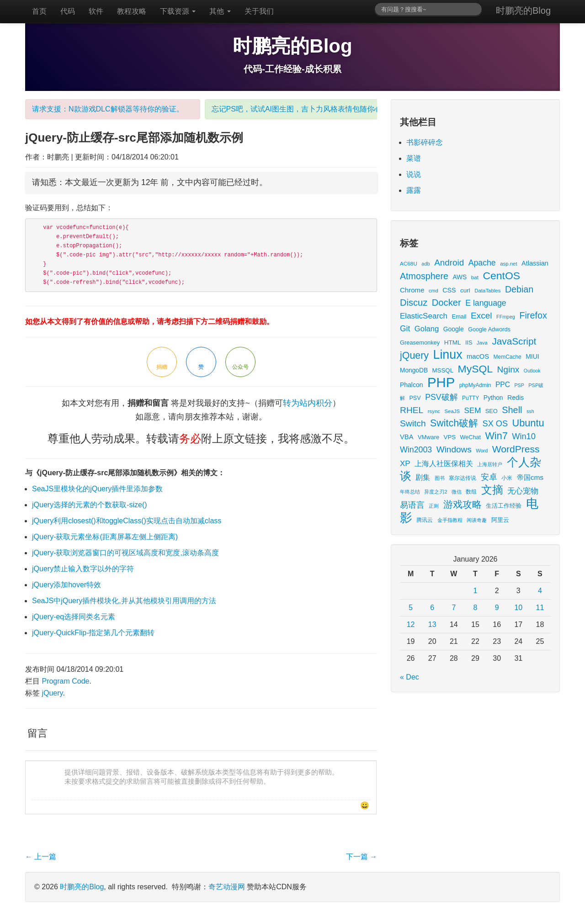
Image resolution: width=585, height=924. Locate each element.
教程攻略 (132, 11)
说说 (414, 174)
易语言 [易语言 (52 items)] (412, 505)
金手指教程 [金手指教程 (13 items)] (450, 520)
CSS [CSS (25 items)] (449, 290)
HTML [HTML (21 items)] (453, 343)
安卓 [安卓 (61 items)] (489, 477)
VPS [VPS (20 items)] (450, 437)
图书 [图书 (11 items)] (440, 478)
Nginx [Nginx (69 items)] (508, 369)
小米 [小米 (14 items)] (507, 478)
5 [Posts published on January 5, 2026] (411, 608)
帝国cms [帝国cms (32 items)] (530, 477)
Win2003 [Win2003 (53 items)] (416, 450)
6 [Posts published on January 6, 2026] (432, 608)
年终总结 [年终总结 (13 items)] (410, 492)
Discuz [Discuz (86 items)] (414, 303)
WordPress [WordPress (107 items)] (516, 449)
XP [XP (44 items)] (405, 464)
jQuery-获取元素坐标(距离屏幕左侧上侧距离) (105, 537)
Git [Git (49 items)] (405, 329)
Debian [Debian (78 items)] (519, 289)
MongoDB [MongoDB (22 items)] (414, 370)
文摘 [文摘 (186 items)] (492, 490)
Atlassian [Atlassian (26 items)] (535, 263)
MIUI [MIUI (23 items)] (532, 356)
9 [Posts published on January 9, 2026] (497, 608)
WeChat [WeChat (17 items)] (471, 437)
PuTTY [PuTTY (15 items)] (471, 398)
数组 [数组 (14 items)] (471, 491)
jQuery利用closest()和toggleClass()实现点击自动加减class (127, 521)
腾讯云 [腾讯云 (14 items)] (425, 520)
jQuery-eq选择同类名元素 (74, 617)
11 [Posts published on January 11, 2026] (540, 608)
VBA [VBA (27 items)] (407, 437)
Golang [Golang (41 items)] (427, 329)
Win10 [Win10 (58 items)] (524, 436)
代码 (68, 11)
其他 (220, 11)
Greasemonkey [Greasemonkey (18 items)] (420, 343)
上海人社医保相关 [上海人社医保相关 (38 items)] (444, 463)
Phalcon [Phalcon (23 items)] (411, 385)
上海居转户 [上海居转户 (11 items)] (490, 464)
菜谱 (414, 158)
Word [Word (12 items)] (482, 451)
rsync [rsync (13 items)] (434, 411)
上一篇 (41, 857)
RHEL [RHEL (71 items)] (412, 410)
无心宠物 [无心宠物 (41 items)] (523, 491)
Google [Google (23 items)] (454, 329)
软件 (96, 11)
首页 (39, 11)
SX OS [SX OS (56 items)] (495, 424)
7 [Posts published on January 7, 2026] (454, 608)
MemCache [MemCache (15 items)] (508, 357)
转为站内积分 (308, 403)
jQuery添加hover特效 (66, 585)
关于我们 (259, 11)
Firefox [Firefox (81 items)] (533, 315)
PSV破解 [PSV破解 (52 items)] (441, 397)
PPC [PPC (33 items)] (503, 385)
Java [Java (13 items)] (482, 343)
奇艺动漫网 (227, 887)
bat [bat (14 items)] (475, 277)
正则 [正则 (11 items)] (434, 506)
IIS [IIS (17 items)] (469, 343)
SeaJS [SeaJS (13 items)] (452, 411)
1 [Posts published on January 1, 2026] (476, 591)
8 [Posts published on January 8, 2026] (476, 608)
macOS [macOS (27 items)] (478, 356)
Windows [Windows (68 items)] (454, 449)
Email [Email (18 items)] (459, 316)
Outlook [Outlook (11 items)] (532, 371)
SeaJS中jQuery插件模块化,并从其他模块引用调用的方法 (124, 601)
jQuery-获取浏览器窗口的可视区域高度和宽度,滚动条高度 (125, 553)
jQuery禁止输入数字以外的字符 (83, 569)
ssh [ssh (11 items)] (530, 411)
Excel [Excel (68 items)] (481, 316)
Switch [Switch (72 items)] (413, 423)
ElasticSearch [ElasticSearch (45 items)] (424, 316)
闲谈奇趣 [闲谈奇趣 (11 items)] (477, 520)
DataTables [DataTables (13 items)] (487, 291)
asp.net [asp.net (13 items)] (508, 264)
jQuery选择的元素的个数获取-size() (90, 505)
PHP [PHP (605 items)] (441, 382)
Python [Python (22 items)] (493, 398)
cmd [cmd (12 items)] (433, 291)
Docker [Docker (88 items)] (447, 303)
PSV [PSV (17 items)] (415, 398)
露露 (414, 190)
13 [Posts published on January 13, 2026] (432, 624)
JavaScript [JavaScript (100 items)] (514, 341)
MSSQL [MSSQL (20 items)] (443, 370)
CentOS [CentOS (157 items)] (501, 276)
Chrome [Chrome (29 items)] (412, 290)
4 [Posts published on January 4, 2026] (540, 591)
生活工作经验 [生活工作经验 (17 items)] (504, 506)
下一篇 (362, 857)
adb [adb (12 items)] (425, 264)
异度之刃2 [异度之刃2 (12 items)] (436, 492)
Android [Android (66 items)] (449, 263)
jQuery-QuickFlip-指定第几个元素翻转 (93, 633)
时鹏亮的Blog (523, 11)
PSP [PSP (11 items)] (519, 385)
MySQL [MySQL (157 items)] (476, 369)
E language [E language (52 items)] (486, 303)
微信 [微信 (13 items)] (457, 492)
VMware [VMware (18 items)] (428, 437)
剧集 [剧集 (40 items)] (423, 477)
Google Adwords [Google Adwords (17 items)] (489, 329)
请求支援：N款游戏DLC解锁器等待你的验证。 (108, 109)
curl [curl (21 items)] (465, 290)
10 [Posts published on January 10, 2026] (518, 608)
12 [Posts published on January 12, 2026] (411, 624)
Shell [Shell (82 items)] (512, 410)
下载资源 (178, 11)
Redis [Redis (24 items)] (516, 398)
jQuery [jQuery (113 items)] (414, 356)
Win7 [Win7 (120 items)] (496, 436)
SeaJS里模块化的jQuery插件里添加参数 (97, 489)
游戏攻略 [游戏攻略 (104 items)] (463, 504)
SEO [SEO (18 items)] (492, 411)
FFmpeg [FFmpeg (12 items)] (506, 317)
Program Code (65, 681)
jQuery (52, 693)
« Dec (409, 677)
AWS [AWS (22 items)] (460, 277)
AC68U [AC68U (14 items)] (409, 263)
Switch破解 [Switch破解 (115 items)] (454, 423)
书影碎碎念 (425, 142)
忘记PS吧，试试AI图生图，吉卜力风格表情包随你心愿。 (304, 109)
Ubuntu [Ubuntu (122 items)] (528, 423)
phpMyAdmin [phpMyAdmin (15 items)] (475, 385)
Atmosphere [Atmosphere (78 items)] (424, 276)
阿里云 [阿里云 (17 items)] (500, 520)
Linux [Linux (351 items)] (448, 355)
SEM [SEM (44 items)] (473, 411)
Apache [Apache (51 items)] (482, 263)
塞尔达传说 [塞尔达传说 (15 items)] (463, 478)
